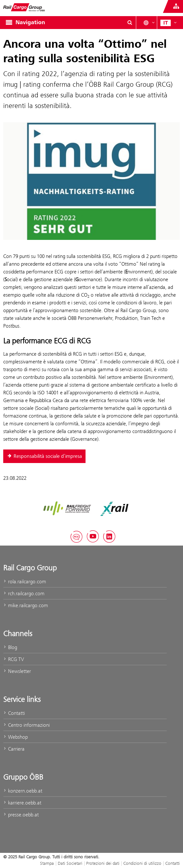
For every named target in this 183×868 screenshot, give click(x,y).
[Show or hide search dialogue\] (130, 23)
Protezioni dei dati (103, 863)
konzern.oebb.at (23, 791)
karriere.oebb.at (22, 803)
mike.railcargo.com (26, 605)
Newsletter (17, 671)
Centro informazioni (26, 725)
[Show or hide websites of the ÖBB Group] (176, 6)
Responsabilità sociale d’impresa (44, 456)
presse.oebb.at (21, 815)
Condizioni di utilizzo (142, 863)
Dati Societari (70, 863)
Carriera (14, 749)
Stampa (47, 863)
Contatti (14, 713)
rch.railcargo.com (24, 593)
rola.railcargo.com (25, 582)
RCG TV (14, 659)
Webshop (15, 737)
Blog (10, 647)
